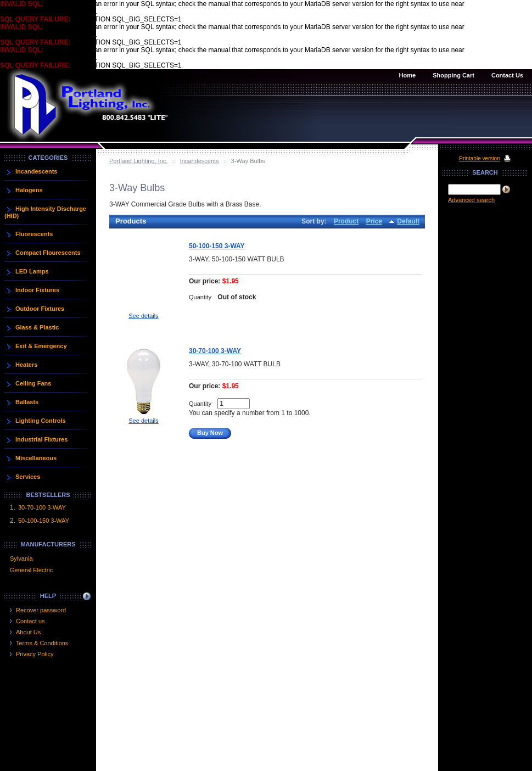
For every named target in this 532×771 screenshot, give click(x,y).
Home (408, 75)
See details (143, 316)
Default (408, 221)
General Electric (31, 570)
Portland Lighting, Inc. (138, 161)
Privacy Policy (35, 654)
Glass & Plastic (37, 327)
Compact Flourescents (48, 253)
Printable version (479, 158)
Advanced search (471, 200)
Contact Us (507, 75)
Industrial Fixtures (41, 439)
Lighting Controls (41, 421)
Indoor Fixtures (37, 290)
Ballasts (27, 402)
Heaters (26, 365)
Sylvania (21, 558)
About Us (28, 632)
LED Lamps (32, 271)
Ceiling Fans (33, 383)
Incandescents (200, 161)
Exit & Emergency (41, 346)
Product (346, 221)
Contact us (30, 621)
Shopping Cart (453, 75)
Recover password (41, 610)
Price (374, 221)
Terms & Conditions (42, 643)
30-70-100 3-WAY (215, 351)
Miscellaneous (36, 458)
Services (28, 477)
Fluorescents (34, 234)
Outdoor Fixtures (40, 309)
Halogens (29, 190)
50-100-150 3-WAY (217, 246)
